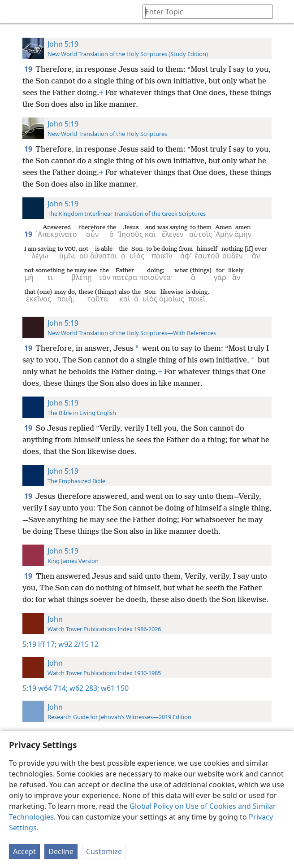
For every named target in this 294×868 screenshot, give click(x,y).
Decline (61, 851)
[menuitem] (13, 12)
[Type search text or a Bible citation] (203, 11)
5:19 (29, 644)
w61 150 (114, 688)
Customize (104, 851)
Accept (24, 851)
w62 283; (83, 688)
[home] (13, 12)
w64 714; (53, 688)
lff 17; (47, 644)
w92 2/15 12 (78, 644)
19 (29, 69)
